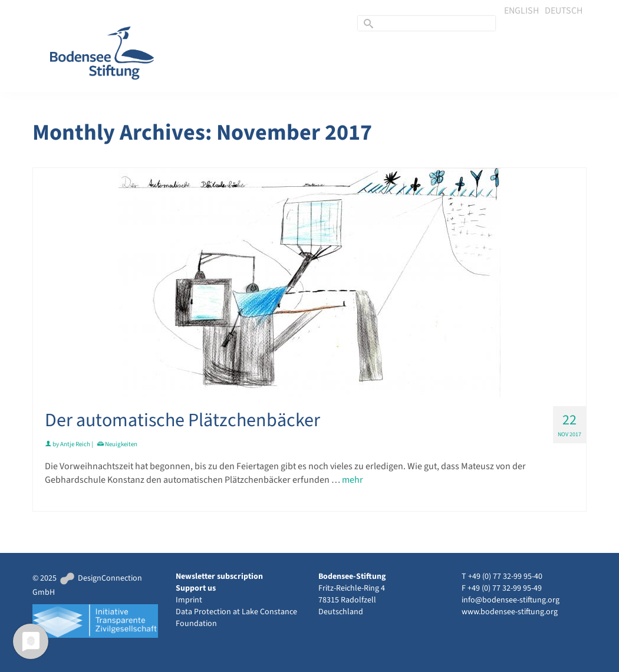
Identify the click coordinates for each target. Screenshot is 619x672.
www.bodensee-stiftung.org (510, 612)
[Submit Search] (367, 23)
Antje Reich (75, 444)
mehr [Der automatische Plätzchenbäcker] (353, 480)
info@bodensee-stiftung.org (511, 600)
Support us (196, 588)
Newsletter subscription (219, 577)
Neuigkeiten (121, 444)
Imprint (189, 600)
